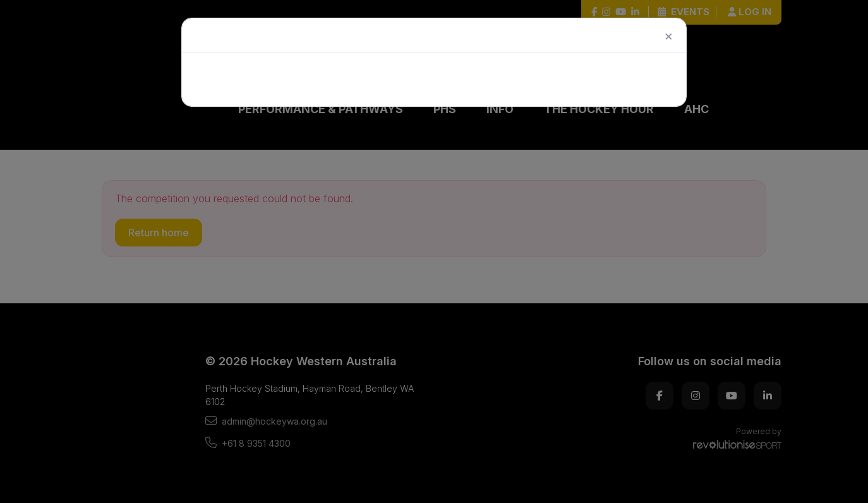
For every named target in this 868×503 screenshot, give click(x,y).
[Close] (656, 37)
